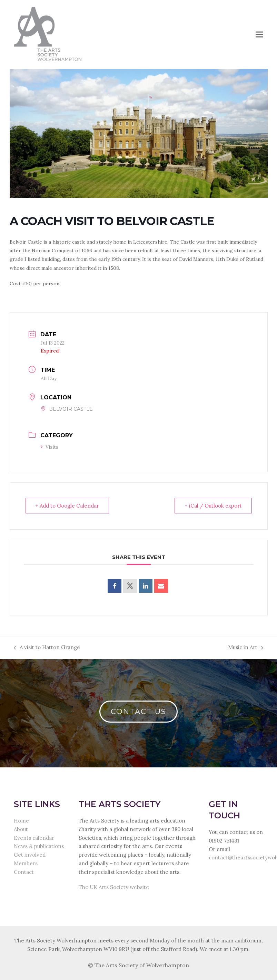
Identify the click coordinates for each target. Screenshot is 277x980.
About (21, 829)
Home (21, 821)
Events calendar (34, 838)
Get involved (30, 855)
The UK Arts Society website (114, 887)
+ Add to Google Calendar (67, 506)
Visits (50, 447)
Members (26, 863)
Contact (24, 872)
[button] (259, 34)
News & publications (39, 846)
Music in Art (246, 648)
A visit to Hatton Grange (47, 648)
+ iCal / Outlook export (213, 506)
